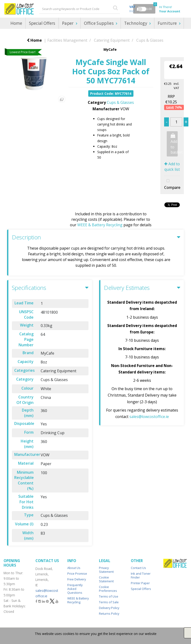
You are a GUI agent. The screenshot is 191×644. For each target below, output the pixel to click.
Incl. (132, 9)
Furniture (168, 23)
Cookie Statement (106, 579)
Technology (136, 23)
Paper (68, 23)
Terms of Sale (109, 602)
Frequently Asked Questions (75, 589)
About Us (74, 568)
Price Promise (77, 574)
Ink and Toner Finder (141, 575)
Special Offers (42, 23)
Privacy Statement (106, 570)
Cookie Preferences (108, 589)
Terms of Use (109, 596)
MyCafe (110, 49)
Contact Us (138, 568)
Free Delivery (77, 579)
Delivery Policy (109, 608)
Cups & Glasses (150, 40)
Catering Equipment (112, 40)
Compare (172, 184)
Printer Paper (140, 583)
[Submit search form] (115, 8)
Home (16, 23)
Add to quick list (172, 167)
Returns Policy (109, 614)
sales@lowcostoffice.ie (149, 417)
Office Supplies (99, 23)
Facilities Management (67, 40)
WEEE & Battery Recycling (100, 225)
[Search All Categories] (80, 9)
